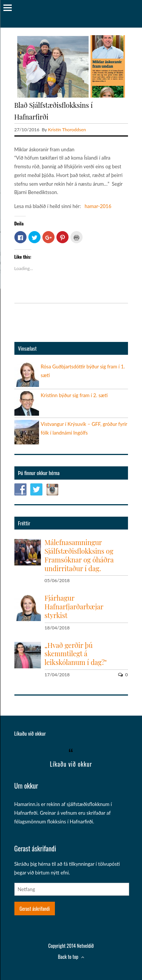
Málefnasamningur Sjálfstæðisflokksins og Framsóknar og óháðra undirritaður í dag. (79, 555)
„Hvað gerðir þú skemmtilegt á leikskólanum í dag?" (76, 654)
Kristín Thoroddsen (67, 130)
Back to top (71, 957)
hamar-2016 (98, 206)
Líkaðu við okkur (30, 733)
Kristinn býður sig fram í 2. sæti (74, 395)
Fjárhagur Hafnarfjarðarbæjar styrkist (74, 607)
